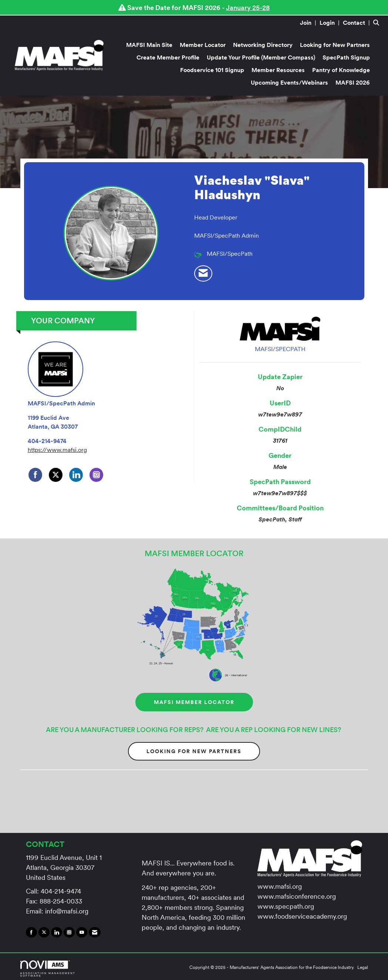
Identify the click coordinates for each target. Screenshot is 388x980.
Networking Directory (263, 45)
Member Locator (203, 45)
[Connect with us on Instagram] (69, 932)
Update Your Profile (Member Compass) (261, 57)
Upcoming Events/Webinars (289, 82)
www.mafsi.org (280, 886)
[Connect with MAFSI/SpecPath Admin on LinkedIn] (76, 475)
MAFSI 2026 (353, 82)
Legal (363, 967)
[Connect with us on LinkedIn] (57, 932)
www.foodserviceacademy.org (302, 916)
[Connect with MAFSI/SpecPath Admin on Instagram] (96, 475)
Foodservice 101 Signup (212, 70)
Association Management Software (48, 969)
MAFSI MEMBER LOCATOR (194, 702)
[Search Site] (378, 23)
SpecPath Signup (346, 57)
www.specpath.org (286, 906)
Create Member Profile (168, 57)
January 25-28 (248, 8)
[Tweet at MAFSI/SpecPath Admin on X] (56, 475)
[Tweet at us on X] (44, 932)
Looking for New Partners (335, 45)
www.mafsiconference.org (297, 896)
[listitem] (309, 23)
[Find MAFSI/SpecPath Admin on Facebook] (35, 475)
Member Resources (278, 70)
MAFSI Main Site (149, 45)
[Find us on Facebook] (31, 932)
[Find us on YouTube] (82, 932)
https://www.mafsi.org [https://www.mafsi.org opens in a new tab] (57, 450)
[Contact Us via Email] (95, 932)
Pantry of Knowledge (341, 70)
